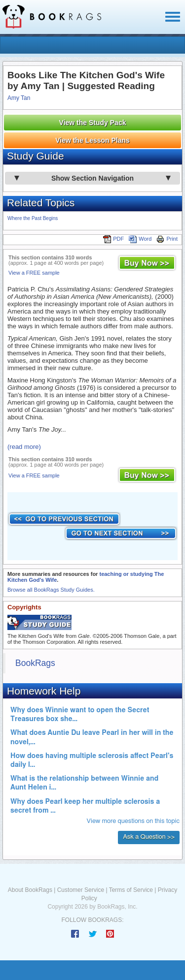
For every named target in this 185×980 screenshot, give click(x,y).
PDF (113, 239)
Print (167, 239)
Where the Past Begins (33, 218)
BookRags (35, 663)
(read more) (24, 447)
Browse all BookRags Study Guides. (51, 590)
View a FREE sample (34, 273)
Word (140, 239)
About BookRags (30, 890)
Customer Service (81, 890)
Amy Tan (19, 98)
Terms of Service (131, 890)
